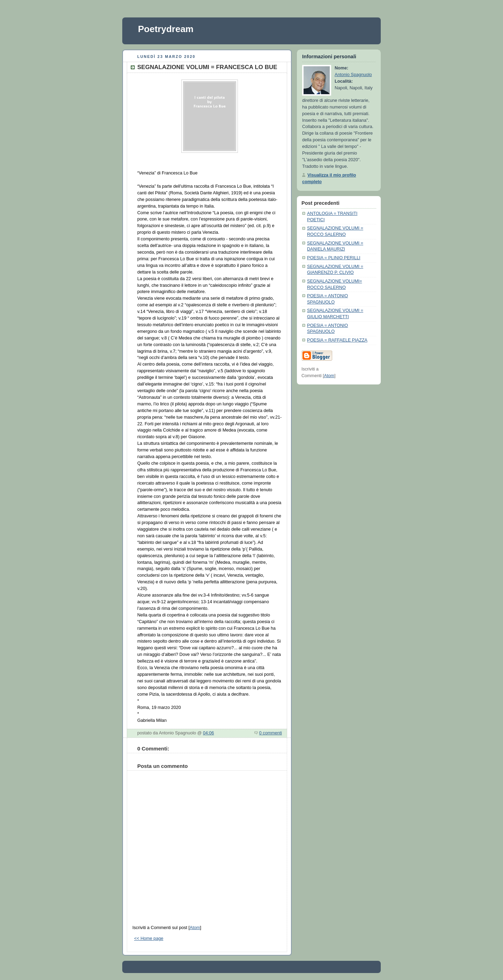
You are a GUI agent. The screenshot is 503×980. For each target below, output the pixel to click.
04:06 (209, 733)
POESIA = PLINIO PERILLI (334, 258)
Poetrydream (166, 29)
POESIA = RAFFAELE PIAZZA (337, 340)
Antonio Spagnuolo (353, 75)
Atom (195, 928)
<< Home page (149, 938)
